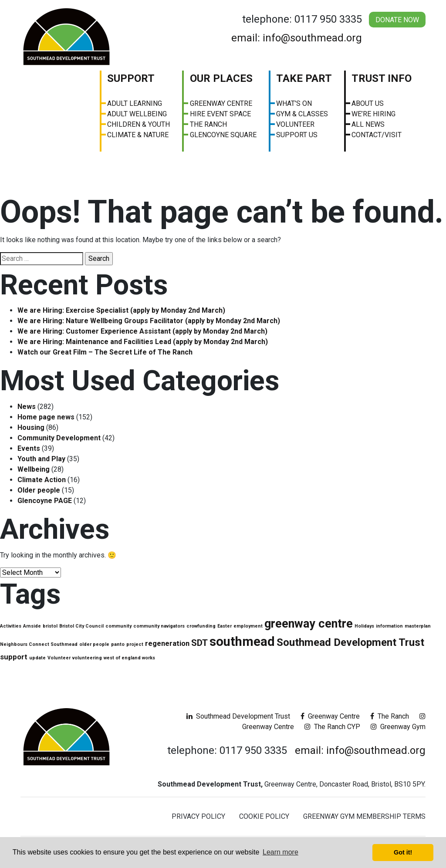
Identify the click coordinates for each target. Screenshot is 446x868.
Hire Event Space (220, 114)
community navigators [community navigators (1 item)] (159, 626)
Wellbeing (34, 469)
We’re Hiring (373, 114)
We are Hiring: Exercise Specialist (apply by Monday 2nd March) (121, 310)
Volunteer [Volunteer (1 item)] (59, 658)
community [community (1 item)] (118, 626)
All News (368, 124)
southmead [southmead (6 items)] (242, 642)
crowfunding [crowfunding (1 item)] (201, 626)
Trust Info (382, 78)
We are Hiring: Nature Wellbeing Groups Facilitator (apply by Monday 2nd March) (149, 321)
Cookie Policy (264, 816)
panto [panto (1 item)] (118, 644)
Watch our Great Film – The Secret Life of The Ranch (105, 352)
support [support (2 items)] (14, 657)
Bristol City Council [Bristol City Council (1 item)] (81, 626)
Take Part (304, 78)
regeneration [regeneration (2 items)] (167, 643)
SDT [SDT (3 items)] (199, 643)
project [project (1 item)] (135, 644)
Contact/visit (377, 135)
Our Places (221, 78)
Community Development (59, 438)
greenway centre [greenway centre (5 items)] (309, 624)
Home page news (46, 417)
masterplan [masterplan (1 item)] (418, 626)
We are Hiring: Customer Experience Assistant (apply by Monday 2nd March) (142, 331)
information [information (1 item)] (389, 626)
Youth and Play (41, 459)
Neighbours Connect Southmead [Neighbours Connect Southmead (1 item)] (39, 644)
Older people (39, 490)
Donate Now (397, 20)
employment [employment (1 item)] (248, 626)
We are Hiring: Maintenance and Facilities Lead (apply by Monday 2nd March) (143, 342)
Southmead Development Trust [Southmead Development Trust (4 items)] (350, 642)
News (27, 407)
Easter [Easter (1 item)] (225, 626)
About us (368, 103)
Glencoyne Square (223, 135)
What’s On (294, 103)
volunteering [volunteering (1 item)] (87, 658)
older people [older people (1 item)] (94, 644)
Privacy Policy (198, 816)
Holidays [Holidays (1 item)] (364, 626)
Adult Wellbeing (137, 114)
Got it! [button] (403, 852)
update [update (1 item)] (37, 658)
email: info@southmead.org (297, 38)
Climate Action (42, 480)
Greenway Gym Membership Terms (364, 816)
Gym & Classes (302, 114)
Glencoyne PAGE (45, 501)
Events (29, 448)
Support (131, 78)
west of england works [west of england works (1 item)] (129, 658)
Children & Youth (139, 124)
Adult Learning (135, 103)
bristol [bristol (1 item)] (50, 626)
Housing (31, 427)
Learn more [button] (280, 852)
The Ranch (208, 124)
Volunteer (295, 124)
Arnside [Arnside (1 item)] (32, 626)
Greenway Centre (221, 103)
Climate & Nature (138, 135)
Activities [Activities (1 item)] (11, 626)
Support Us (297, 135)
